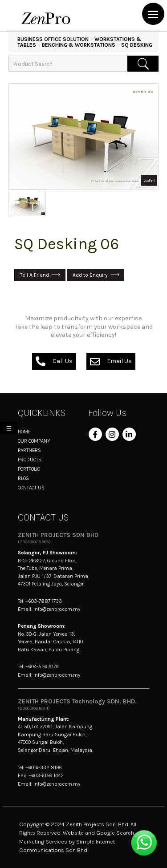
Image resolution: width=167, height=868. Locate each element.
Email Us (111, 361)
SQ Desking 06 (67, 244)
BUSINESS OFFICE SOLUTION (53, 39)
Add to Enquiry (90, 275)
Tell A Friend (35, 275)
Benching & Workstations (79, 45)
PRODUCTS (30, 460)
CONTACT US (31, 488)
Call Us (54, 361)
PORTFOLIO (29, 469)
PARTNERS (29, 450)
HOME (24, 432)
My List (10, 430)
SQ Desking (137, 45)
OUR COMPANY (34, 441)
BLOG (23, 478)
